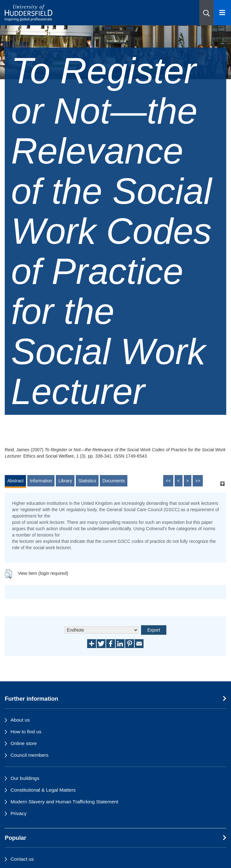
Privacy (18, 813)
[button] (206, 13)
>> (198, 481)
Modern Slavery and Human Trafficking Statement (64, 802)
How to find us (26, 732)
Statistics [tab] (87, 481)
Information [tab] (41, 481)
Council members (29, 755)
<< (168, 481)
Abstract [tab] (15, 481)
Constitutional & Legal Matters (43, 790)
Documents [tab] (114, 481)
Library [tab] (65, 481)
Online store (24, 743)
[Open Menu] (222, 13)
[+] (222, 484)
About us (20, 720)
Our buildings (25, 778)
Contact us (22, 859)
